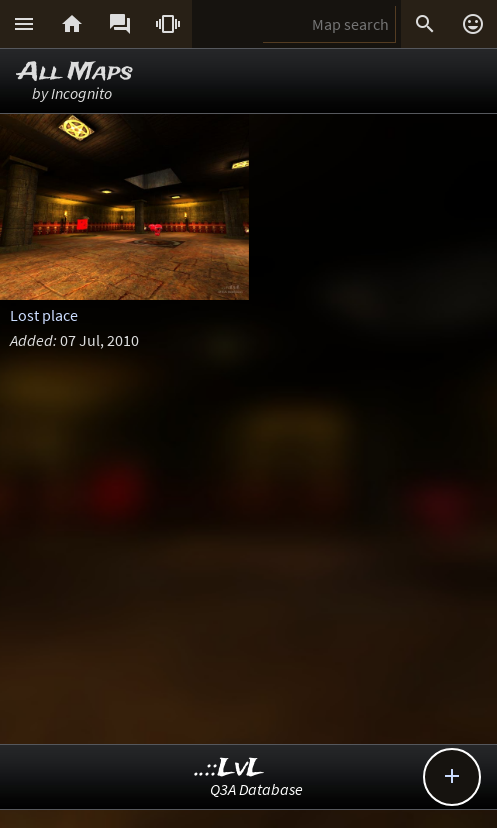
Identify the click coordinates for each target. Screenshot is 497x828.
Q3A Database (256, 789)
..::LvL (229, 768)
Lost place (44, 315)
